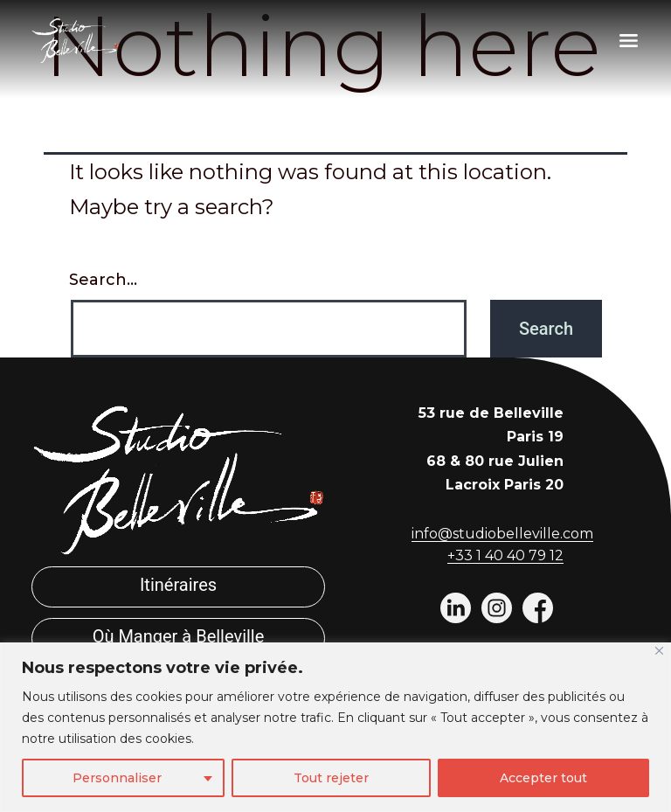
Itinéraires (178, 585)
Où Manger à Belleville (179, 636)
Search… (103, 280)
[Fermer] (659, 651)
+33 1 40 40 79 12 (505, 555)
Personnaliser (117, 778)
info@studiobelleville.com (502, 534)
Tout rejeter (331, 778)
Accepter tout (543, 778)
